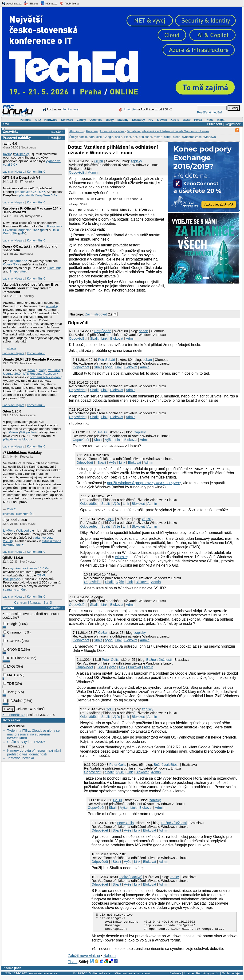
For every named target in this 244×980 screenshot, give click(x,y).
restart (158, 137)
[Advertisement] (123, 301)
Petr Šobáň (103, 331)
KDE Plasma (15, 658)
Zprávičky (11, 132)
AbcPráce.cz (69, 3)
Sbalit (94, 338)
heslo (119, 137)
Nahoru (110, 959)
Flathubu (54, 268)
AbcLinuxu (16, 726)
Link (104, 338)
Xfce (9, 692)
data (92, 137)
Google (108, 137)
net (135, 137)
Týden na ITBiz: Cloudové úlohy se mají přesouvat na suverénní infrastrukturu (33, 734)
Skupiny (123, 120)
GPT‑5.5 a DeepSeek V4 (21, 178)
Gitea (13, 432)
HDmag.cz (49, 3)
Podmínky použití (208, 977)
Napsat (35, 603)
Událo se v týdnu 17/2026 (26, 742)
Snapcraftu (17, 271)
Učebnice (96, 120)
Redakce (175, 977)
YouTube (54, 370)
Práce (209, 120)
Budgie (10, 624)
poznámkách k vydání (45, 377)
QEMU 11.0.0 (13, 558)
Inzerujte (130, 109)
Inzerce (189, 977)
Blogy (110, 120)
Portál (198, 120)
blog (42, 370)
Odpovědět (77, 172)
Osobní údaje (231, 977)
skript (168, 137)
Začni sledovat (96, 314)
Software (67, 120)
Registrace (233, 124)
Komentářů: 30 (13, 715)
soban (144, 331)
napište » (57, 132)
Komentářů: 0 (36, 172)
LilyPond (9, 531)
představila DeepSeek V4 (37, 195)
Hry (151, 120)
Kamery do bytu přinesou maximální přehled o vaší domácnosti (34, 752)
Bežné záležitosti (159, 660)
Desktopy (138, 120)
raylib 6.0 (10, 144)
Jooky (174, 877)
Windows (210, 137)
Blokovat (117, 338)
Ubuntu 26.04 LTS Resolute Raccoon (32, 359)
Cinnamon (13, 632)
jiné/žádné (13, 701)
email (32, 370)
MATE (10, 675)
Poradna (26, 120)
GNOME (12, 649)
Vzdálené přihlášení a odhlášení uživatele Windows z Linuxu (168, 131)
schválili (51, 306)
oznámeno (18, 261)
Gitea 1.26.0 (12, 411)
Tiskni (73, 965)
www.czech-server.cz (43, 977)
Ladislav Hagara (13, 172)
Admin (93, 172)
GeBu (99, 161)
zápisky (136, 161)
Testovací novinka (20, 758)
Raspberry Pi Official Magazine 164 (33, 228)
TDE (9, 684)
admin (83, 137)
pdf (43, 230)
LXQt (9, 666)
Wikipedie (21, 154)
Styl (6, 124)
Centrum (21, 603)
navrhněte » (55, 608)
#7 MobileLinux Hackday (22, 453)
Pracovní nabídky (17, 138)
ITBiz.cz (31, 3)
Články (81, 120)
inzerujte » (56, 138)
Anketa (8, 608)
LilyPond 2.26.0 (15, 520)
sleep (177, 137)
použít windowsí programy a (143, 483)
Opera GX (10, 264)
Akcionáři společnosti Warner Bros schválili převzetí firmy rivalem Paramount (30, 288)
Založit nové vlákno (84, 959)
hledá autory (70, 109)
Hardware (51, 120)
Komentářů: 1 (25, 514)
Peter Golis (110, 660)
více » (12, 348)
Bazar (187, 120)
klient (127, 137)
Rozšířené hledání (209, 112)
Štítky (73, 137)
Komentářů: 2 (36, 405)
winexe (121, 557)
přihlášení (145, 137)
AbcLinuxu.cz (12, 3)
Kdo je (175, 120)
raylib (7, 154)
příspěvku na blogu (17, 439)
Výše (109, 367)
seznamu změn (14, 589)
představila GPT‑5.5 (29, 192)
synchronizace (192, 137)
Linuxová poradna (112, 131)
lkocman (8, 514)
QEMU (42, 575)
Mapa (221, 120)
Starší (48, 603)
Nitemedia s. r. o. (103, 977)
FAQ (38, 120)
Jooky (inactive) (130, 877)
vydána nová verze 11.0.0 (29, 568)
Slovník (162, 120)
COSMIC (12, 641)
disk (99, 137)
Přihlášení (214, 124)
